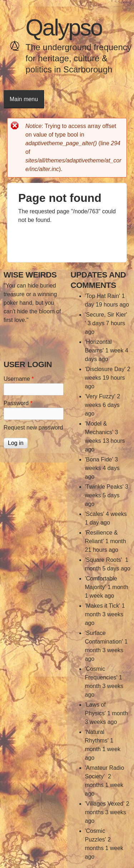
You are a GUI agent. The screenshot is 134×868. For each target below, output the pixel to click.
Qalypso (64, 28)
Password (18, 403)
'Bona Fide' (99, 459)
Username (19, 379)
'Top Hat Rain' (103, 296)
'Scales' (95, 514)
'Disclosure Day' (105, 369)
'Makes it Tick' (103, 606)
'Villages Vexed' (105, 804)
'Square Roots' (104, 560)
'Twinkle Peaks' (104, 487)
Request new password (33, 428)
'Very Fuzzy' (100, 396)
